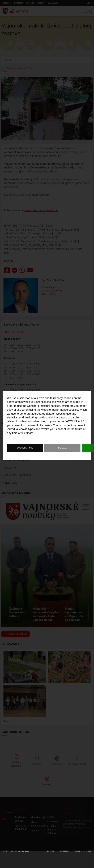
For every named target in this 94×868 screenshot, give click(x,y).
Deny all (62, 448)
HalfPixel (13, 856)
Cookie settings (25, 448)
